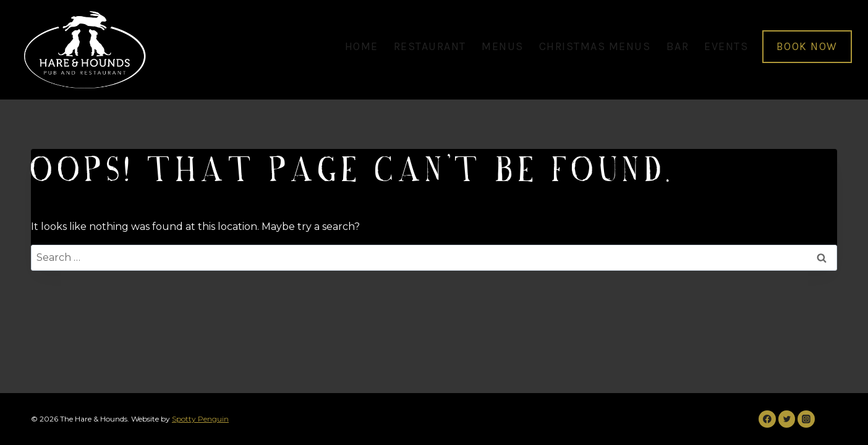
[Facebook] (767, 419)
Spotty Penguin (200, 419)
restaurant (430, 46)
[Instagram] (806, 419)
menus (503, 46)
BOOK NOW (807, 46)
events (726, 46)
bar (678, 46)
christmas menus (595, 46)
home (362, 46)
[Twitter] (787, 419)
